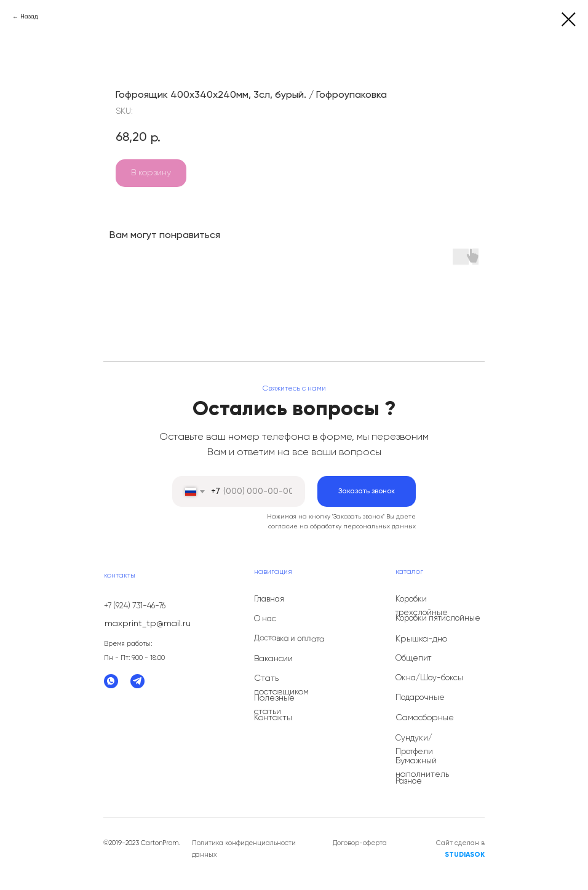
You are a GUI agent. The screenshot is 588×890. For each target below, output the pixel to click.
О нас (265, 619)
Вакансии (273, 659)
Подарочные (420, 698)
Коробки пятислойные (438, 618)
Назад (29, 17)
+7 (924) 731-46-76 (135, 606)
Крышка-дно (421, 639)
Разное (409, 781)
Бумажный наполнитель (422, 768)
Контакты (273, 718)
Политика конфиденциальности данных (244, 849)
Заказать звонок (367, 491)
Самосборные (425, 718)
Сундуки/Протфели (414, 745)
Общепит (413, 658)
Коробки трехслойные (422, 606)
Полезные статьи (274, 705)
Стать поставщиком (281, 685)
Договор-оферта (360, 843)
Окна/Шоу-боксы (429, 678)
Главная (269, 599)
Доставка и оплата (289, 639)
